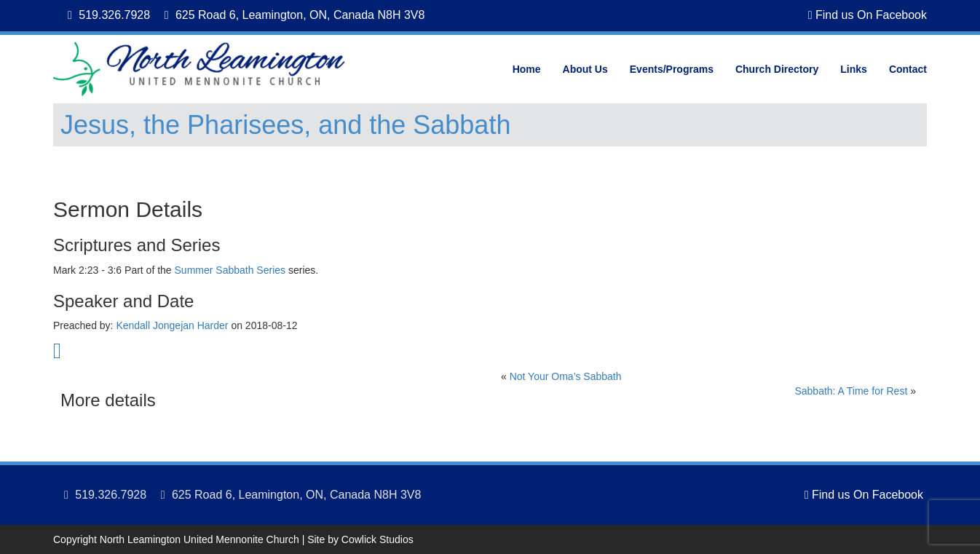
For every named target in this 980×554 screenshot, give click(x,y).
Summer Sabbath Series (230, 270)
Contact (908, 69)
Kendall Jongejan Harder (172, 325)
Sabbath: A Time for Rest (851, 391)
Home (527, 69)
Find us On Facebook (868, 15)
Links (854, 69)
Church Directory (777, 69)
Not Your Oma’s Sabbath (566, 376)
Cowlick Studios (378, 539)
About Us (585, 69)
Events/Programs (672, 69)
